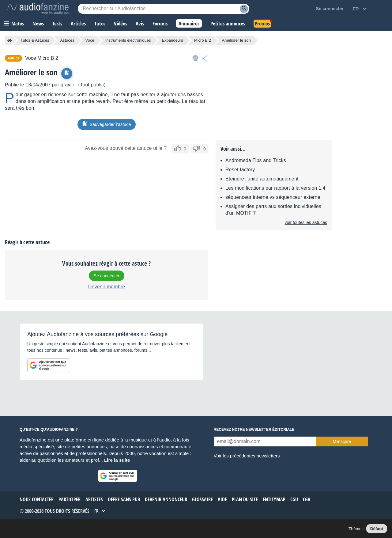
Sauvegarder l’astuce (107, 124)
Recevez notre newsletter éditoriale (254, 430)
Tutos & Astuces (35, 40)
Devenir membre (107, 287)
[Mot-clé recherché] (164, 9)
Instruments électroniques (128, 40)
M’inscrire (342, 441)
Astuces (67, 40)
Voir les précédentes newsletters (247, 456)
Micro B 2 (203, 40)
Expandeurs (172, 40)
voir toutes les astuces (306, 222)
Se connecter (107, 276)
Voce (90, 40)
